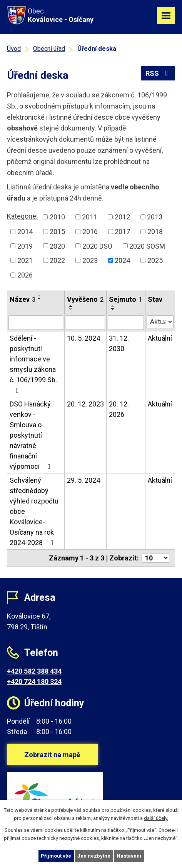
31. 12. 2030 (119, 343)
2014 (25, 232)
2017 (122, 232)
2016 (90, 232)
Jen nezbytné (94, 856)
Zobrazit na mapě (52, 755)
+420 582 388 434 (34, 671)
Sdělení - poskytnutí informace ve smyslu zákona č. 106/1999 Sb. (33, 364)
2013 (155, 217)
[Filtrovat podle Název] (36, 323)
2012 (122, 217)
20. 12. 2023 (85, 404)
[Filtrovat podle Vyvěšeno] (85, 323)
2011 (90, 217)
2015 (57, 232)
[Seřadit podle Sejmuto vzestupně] (113, 306)
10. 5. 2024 (83, 338)
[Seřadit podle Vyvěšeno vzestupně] (71, 306)
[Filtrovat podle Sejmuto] (126, 323)
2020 (57, 246)
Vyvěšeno (85, 299)
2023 (90, 260)
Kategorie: (22, 216)
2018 (155, 232)
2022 (57, 260)
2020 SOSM (147, 246)
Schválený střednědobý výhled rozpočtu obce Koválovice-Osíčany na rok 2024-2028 (34, 511)
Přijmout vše (56, 856)
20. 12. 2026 (119, 409)
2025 (155, 260)
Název (23, 299)
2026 (25, 275)
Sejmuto (125, 299)
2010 (57, 217)
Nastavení (129, 856)
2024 (122, 260)
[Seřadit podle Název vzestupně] (40, 296)
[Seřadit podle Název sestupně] (40, 299)
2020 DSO (97, 246)
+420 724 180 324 (34, 682)
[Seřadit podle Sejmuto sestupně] (113, 309)
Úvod (14, 49)
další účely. (156, 818)
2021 (25, 260)
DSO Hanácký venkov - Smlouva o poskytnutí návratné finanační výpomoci (32, 435)
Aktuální (160, 338)
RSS (158, 73)
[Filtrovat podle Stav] (160, 322)
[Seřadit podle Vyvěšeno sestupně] (71, 309)
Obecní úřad (49, 49)
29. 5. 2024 (83, 480)
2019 (25, 246)
